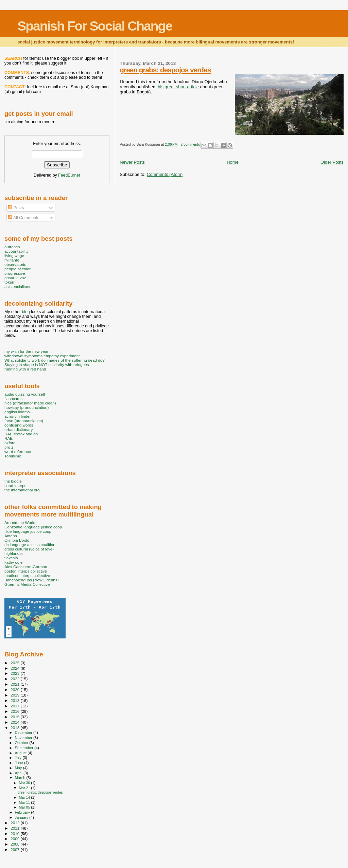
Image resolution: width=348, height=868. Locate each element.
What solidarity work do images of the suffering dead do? (55, 360)
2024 (15, 668)
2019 (15, 695)
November (24, 738)
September (25, 748)
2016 (15, 711)
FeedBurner (69, 175)
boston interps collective (26, 571)
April (19, 773)
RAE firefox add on (21, 434)
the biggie (13, 481)
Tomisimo (13, 456)
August (21, 753)
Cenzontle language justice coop (33, 527)
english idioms (17, 412)
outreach (12, 247)
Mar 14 (25, 797)
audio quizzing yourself (25, 394)
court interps (15, 485)
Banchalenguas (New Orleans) (32, 580)
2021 (15, 684)
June (20, 763)
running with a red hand (25, 369)
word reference (18, 451)
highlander (14, 553)
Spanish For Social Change (95, 26)
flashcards (13, 399)
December (24, 733)
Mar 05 (25, 807)
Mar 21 (25, 788)
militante (12, 260)
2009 (15, 839)
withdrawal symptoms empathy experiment (42, 356)
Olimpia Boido (17, 540)
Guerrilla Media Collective (27, 584)
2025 (15, 663)
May (19, 768)
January (22, 817)
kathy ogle (13, 562)
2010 (15, 834)
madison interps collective (27, 575)
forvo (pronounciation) (24, 421)
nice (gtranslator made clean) (30, 403)
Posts (16, 208)
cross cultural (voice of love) (29, 549)
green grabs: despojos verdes (165, 70)
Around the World (20, 522)
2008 (15, 844)
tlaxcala (11, 558)
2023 (15, 673)
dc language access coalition (30, 545)
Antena (11, 536)
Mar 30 (25, 783)
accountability (16, 251)
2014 (15, 722)
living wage (14, 256)
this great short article (178, 87)
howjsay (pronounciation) (27, 407)
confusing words (19, 425)
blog (26, 312)
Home (233, 162)
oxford (10, 443)
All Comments (24, 218)
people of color (18, 269)
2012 (15, 823)
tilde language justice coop (28, 531)
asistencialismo (18, 286)
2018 (15, 700)
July (19, 758)
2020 (15, 690)
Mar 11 (25, 802)
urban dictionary (19, 429)
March (21, 778)
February (23, 812)
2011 (15, 828)
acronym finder (18, 416)
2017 (15, 706)
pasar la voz (15, 278)
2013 (15, 728)
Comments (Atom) (165, 174)
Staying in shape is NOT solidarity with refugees (47, 365)
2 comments (190, 144)
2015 (15, 717)
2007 (15, 849)
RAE (8, 438)
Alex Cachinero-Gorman (26, 567)
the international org (22, 490)
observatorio (15, 264)
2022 (15, 679)
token (9, 282)
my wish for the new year (27, 351)
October (22, 743)
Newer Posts (132, 162)
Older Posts (332, 162)
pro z (9, 447)
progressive (15, 273)
